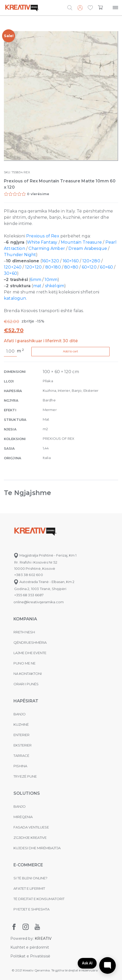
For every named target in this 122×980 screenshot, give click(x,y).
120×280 (91, 261)
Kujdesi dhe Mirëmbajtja (37, 848)
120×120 (33, 267)
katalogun (15, 298)
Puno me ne (24, 663)
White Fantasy (42, 242)
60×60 (106, 267)
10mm (51, 280)
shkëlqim (55, 286)
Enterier (21, 735)
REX (27, 172)
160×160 (71, 261)
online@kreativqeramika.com (39, 602)
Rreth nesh (24, 632)
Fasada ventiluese (31, 827)
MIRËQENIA (23, 817)
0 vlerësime (38, 194)
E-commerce (28, 865)
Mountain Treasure (81, 242)
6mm (36, 280)
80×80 (71, 267)
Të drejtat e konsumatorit (39, 899)
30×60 (10, 273)
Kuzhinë (21, 724)
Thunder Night (20, 255)
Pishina (20, 766)
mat (37, 286)
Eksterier (23, 745)
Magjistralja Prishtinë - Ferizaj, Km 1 (45, 555)
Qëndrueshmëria (30, 642)
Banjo (20, 714)
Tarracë (21, 756)
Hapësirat (26, 701)
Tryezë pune (25, 776)
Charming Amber (47, 248)
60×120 (89, 267)
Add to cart (72, 351)
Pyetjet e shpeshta (31, 909)
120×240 (13, 267)
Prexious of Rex (43, 236)
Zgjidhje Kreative (30, 838)
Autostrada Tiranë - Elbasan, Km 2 (44, 582)
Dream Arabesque (88, 248)
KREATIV (43, 938)
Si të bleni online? (30, 878)
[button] (90, 8)
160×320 (50, 261)
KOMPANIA (25, 619)
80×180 (53, 267)
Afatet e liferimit (29, 888)
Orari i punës (26, 684)
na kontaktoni (28, 674)
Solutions (27, 793)
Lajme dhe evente (30, 653)
